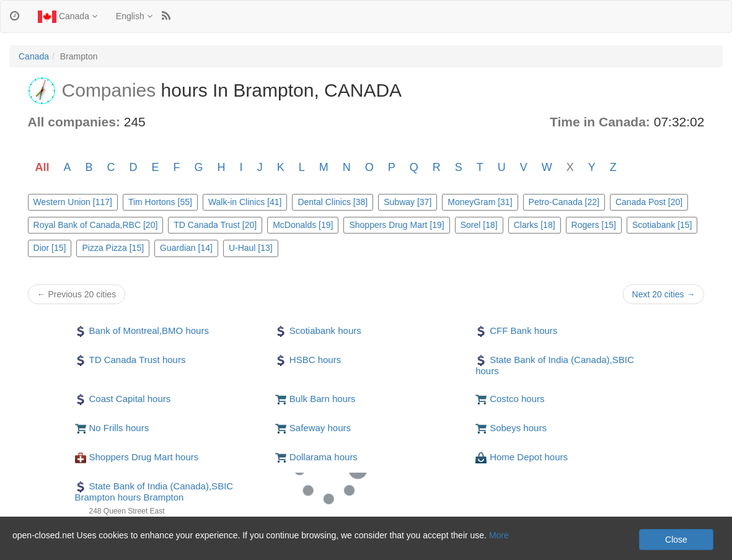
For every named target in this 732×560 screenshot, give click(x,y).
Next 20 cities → (664, 294)
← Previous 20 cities (77, 294)
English (134, 16)
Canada (68, 17)
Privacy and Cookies (49, 548)
